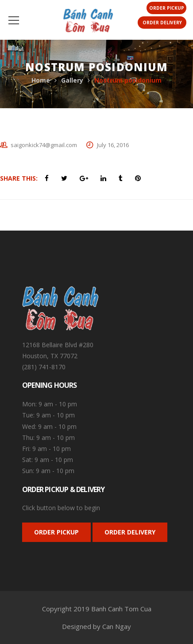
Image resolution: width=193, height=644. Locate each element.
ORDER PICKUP (56, 532)
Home (41, 80)
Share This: (19, 178)
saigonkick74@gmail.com (44, 145)
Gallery (72, 80)
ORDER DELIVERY (130, 532)
